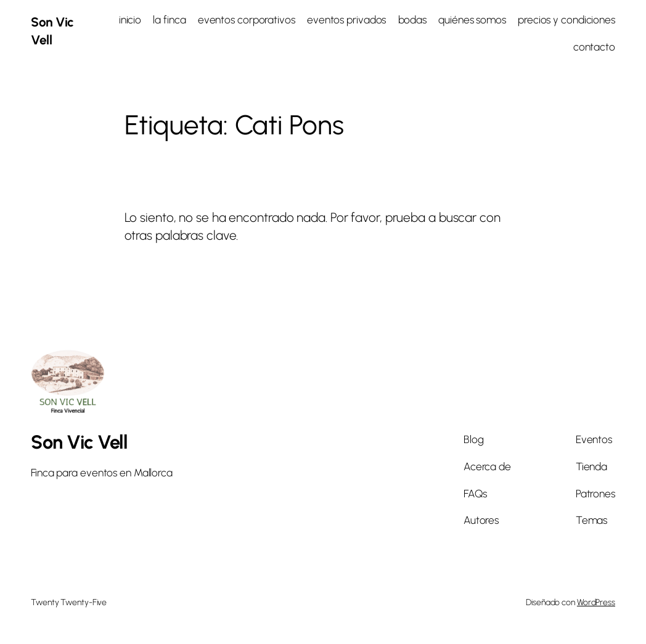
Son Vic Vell (79, 442)
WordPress (596, 602)
